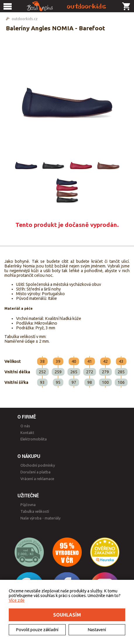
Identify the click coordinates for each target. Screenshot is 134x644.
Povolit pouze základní (37, 630)
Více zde (17, 600)
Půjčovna (28, 505)
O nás (25, 426)
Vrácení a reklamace (37, 479)
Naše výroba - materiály (40, 518)
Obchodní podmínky (38, 465)
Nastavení (97, 630)
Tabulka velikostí (35, 511)
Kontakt (27, 433)
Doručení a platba (35, 472)
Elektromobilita (34, 439)
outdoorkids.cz (25, 19)
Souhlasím (67, 615)
